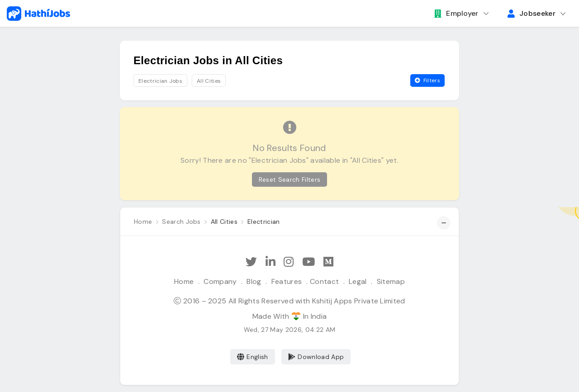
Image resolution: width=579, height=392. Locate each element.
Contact (324, 281)
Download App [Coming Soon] (316, 357)
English (253, 357)
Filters (427, 80)
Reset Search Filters (289, 179)
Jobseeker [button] (532, 13)
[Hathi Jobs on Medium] (328, 262)
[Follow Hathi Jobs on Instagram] (289, 262)
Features (287, 281)
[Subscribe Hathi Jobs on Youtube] (308, 262)
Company (220, 281)
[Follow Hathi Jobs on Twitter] (251, 262)
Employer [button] (456, 13)
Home (184, 281)
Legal (358, 281)
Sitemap (391, 281)
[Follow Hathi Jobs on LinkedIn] (271, 262)
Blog (254, 281)
